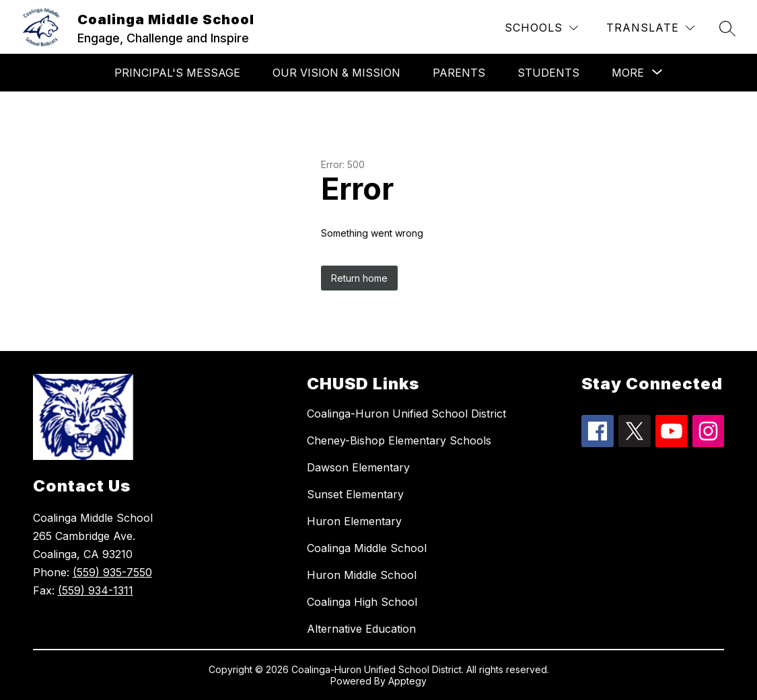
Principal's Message (177, 73)
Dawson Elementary (358, 467)
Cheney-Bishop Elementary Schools (399, 440)
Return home (359, 278)
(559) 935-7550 (112, 572)
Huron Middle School (362, 575)
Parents (459, 73)
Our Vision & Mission (336, 73)
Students (548, 73)
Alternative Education (361, 629)
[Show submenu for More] (628, 73)
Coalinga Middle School (367, 548)
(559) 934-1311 (96, 590)
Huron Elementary (354, 521)
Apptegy (407, 681)
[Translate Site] (650, 28)
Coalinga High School (362, 602)
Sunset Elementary (355, 494)
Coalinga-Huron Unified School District (406, 414)
